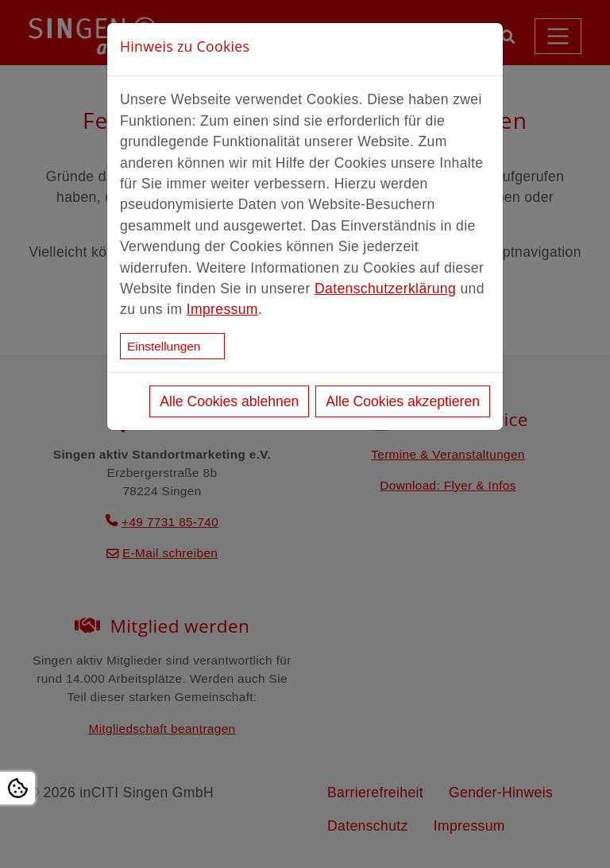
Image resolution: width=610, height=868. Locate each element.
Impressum (222, 309)
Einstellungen (164, 346)
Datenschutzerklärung (385, 289)
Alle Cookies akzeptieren (403, 401)
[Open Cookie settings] (17, 788)
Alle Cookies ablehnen (229, 401)
